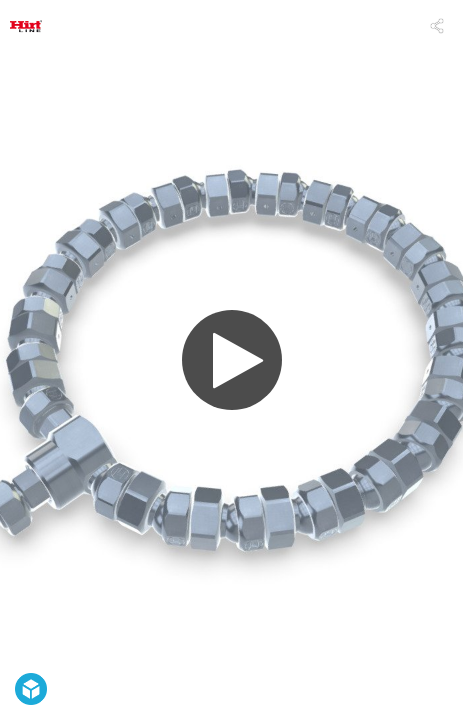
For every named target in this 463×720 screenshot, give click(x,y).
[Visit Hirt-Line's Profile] (26, 26)
